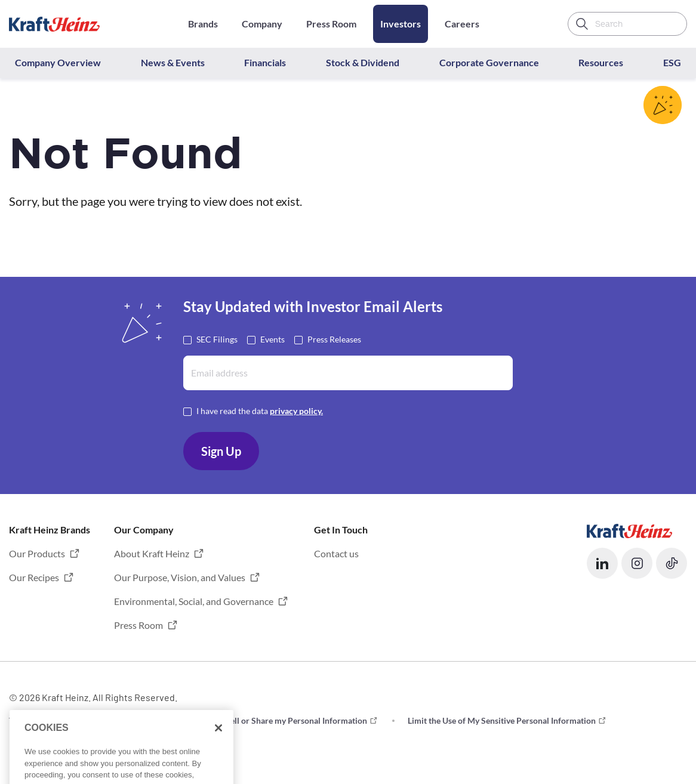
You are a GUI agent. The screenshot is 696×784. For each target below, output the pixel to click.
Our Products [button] (37, 553)
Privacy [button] (144, 720)
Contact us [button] (336, 553)
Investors (401, 24)
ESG (672, 62)
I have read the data (260, 410)
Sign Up (221, 451)
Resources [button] (601, 62)
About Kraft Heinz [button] (152, 553)
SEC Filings (217, 339)
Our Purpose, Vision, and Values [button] (180, 577)
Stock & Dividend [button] (363, 62)
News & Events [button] (173, 62)
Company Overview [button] (58, 62)
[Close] (218, 744)
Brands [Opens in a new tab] (203, 24)
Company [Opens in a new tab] (262, 24)
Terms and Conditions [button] (49, 720)
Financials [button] (265, 62)
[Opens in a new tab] (629, 530)
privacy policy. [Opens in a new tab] (296, 411)
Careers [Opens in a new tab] (462, 24)
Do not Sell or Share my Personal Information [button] (283, 720)
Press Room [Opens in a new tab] (331, 24)
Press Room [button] (138, 625)
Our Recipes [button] (34, 577)
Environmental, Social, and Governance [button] (194, 601)
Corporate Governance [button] (489, 62)
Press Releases (334, 339)
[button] (602, 563)
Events (272, 339)
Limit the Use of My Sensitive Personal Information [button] (502, 720)
